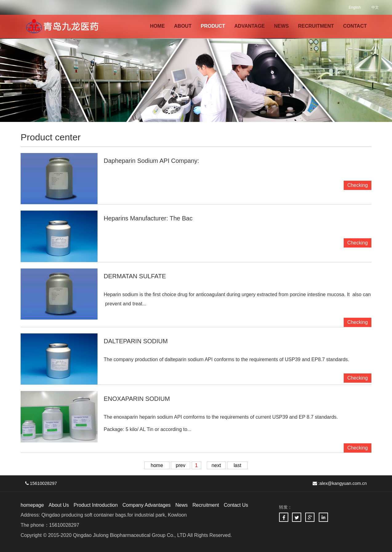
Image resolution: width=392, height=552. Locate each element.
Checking (358, 322)
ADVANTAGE (250, 26)
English (355, 7)
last (237, 465)
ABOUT (183, 26)
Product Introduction (96, 505)
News (182, 505)
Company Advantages (147, 505)
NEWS (282, 26)
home (157, 465)
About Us (59, 505)
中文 (375, 7)
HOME (158, 26)
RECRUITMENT (316, 26)
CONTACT (355, 26)
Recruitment (206, 505)
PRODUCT (213, 26)
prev (180, 465)
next (216, 465)
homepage (32, 505)
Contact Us (236, 505)
